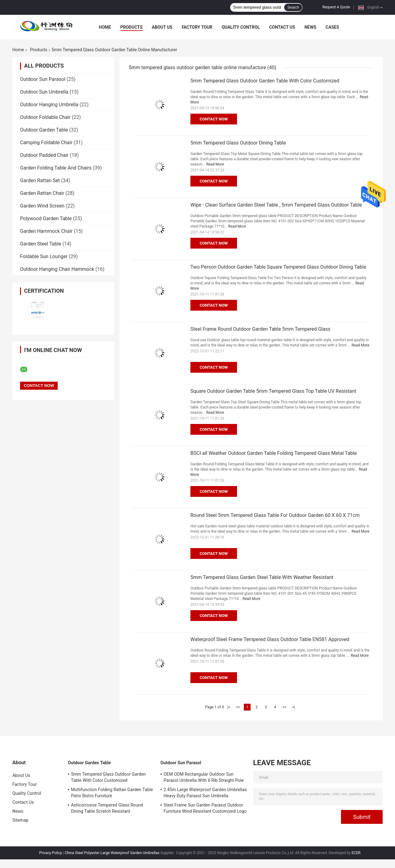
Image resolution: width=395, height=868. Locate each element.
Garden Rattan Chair (42, 193)
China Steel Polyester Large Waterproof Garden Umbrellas (112, 853)
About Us (162, 27)
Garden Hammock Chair (46, 231)
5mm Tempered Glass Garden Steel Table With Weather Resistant (262, 577)
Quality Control (241, 27)
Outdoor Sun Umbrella (44, 92)
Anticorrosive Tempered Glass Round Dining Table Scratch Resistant (107, 808)
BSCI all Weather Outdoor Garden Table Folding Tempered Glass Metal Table (274, 453)
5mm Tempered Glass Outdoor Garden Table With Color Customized (265, 81)
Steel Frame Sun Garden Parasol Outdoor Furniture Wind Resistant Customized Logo (205, 808)
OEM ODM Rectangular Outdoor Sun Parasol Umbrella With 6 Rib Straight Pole (204, 777)
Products (131, 27)
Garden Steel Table (41, 244)
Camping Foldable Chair (46, 143)
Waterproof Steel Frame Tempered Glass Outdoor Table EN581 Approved (270, 639)
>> (284, 707)
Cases (332, 27)
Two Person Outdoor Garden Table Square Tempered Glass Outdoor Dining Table (278, 267)
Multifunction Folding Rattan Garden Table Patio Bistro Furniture (112, 793)
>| (294, 707)
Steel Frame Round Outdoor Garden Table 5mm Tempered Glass (260, 329)
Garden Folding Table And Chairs (56, 168)
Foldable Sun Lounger (44, 256)
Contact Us (282, 27)
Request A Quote (336, 7)
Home (105, 27)
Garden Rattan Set (40, 180)
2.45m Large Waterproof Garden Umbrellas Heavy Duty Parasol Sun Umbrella (205, 793)
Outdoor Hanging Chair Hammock (57, 269)
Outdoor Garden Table (44, 130)
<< (238, 707)
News (310, 27)
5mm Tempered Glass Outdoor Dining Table (238, 143)
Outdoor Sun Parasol (43, 79)
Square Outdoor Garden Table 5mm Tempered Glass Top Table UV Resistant (273, 391)
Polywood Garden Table (46, 218)
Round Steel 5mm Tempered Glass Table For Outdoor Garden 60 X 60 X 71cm (275, 515)
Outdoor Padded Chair (44, 155)
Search (293, 7)
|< (229, 707)
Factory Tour (197, 27)
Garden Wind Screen (42, 206)
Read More (215, 164)
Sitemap (20, 820)
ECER (356, 853)
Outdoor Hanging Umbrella (49, 105)
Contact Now (214, 119)
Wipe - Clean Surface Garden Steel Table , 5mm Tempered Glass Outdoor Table (276, 205)
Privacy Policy (51, 853)
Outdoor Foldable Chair (45, 117)
